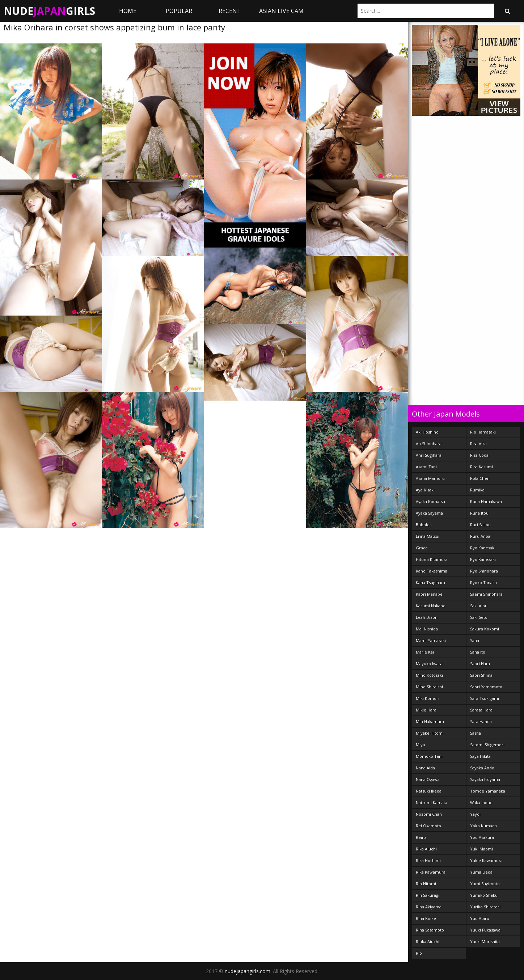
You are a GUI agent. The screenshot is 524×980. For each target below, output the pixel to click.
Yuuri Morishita (485, 941)
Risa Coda (479, 455)
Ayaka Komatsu (430, 501)
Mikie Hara (426, 710)
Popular (179, 11)
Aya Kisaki (425, 490)
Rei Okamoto (428, 826)
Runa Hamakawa (486, 501)
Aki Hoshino (427, 432)
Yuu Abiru (480, 918)
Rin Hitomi (426, 884)
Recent (230, 11)
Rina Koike (426, 918)
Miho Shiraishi (429, 687)
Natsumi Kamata (432, 802)
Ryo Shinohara (484, 571)
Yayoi (475, 814)
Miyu (421, 745)
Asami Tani (426, 467)
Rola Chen (480, 478)
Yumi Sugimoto (485, 884)
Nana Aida (425, 768)
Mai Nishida (427, 629)
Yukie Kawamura (486, 860)
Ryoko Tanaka (483, 582)
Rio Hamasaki (483, 432)
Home (128, 11)
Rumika (477, 490)
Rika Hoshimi (428, 860)
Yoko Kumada (483, 826)
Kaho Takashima (432, 571)
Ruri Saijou (480, 525)
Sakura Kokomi (485, 629)
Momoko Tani (429, 756)
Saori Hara (480, 664)
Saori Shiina (481, 675)
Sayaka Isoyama (485, 779)
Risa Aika (478, 443)
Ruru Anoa (480, 536)
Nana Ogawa (428, 779)
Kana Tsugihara (430, 582)
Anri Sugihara (429, 455)
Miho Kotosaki (429, 675)
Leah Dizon (427, 617)
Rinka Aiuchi (428, 941)
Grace (422, 548)
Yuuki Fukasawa (485, 930)
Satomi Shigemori (487, 745)
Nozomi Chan (429, 814)
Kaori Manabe (429, 594)
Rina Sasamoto (430, 930)
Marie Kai (425, 652)
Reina (421, 837)
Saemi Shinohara (486, 594)
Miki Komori (428, 698)
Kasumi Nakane (431, 606)
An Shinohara (429, 443)
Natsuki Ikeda (429, 791)
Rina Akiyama (429, 907)
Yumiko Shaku (484, 895)
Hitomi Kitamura (432, 559)
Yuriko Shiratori (485, 907)
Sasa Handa (481, 721)
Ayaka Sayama (429, 513)
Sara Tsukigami (485, 698)
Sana (475, 640)
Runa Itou (479, 513)
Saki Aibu (479, 606)
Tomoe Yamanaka (488, 791)
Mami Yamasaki (431, 640)
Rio (419, 953)
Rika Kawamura (431, 872)
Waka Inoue (481, 802)
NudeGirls (49, 11)
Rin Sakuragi (428, 895)
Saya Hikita (480, 756)
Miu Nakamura (430, 721)
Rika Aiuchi (426, 849)
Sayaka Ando (482, 768)
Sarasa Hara (481, 710)
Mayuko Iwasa (429, 664)
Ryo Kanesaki (483, 548)
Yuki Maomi (481, 849)
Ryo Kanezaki (483, 559)
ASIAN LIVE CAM (281, 11)
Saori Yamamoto (486, 687)
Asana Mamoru (430, 478)
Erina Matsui (428, 536)
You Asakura (482, 837)
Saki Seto (479, 617)
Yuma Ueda (481, 872)
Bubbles (424, 525)
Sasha (476, 733)
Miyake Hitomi (430, 733)
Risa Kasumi (481, 467)
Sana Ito (478, 652)
